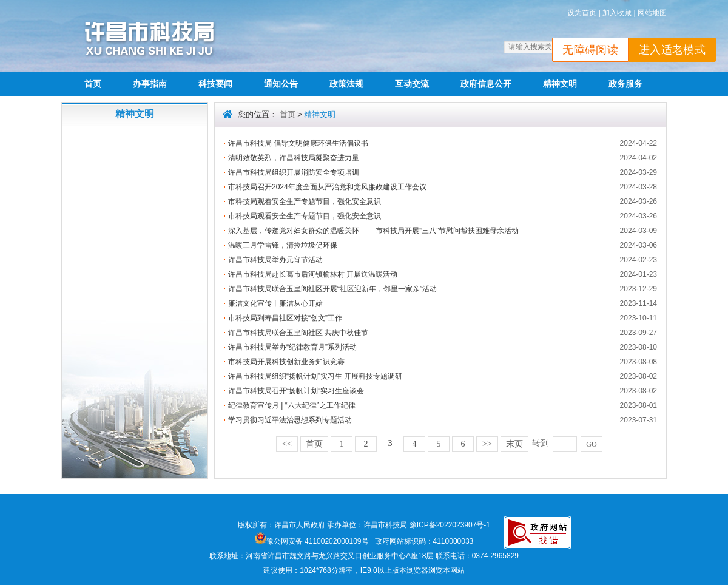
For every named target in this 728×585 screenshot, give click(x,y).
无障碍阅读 (590, 50)
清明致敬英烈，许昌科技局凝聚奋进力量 (294, 158)
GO (591, 444)
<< (287, 444)
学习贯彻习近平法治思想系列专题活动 (290, 420)
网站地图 (652, 13)
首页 (93, 84)
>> (487, 444)
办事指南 (150, 84)
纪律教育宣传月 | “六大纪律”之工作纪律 (292, 405)
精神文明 (560, 84)
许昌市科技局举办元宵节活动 (275, 260)
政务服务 (625, 84)
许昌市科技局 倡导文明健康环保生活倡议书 (298, 143)
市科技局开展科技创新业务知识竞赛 (286, 362)
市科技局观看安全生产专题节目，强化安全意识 (305, 201)
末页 (514, 444)
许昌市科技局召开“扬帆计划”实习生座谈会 (296, 391)
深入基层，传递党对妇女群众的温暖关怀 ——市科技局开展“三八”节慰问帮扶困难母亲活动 (373, 231)
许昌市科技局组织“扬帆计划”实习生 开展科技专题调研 (315, 376)
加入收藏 (617, 13)
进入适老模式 (672, 50)
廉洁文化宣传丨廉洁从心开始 (275, 303)
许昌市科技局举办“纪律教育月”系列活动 (292, 347)
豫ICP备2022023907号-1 (450, 525)
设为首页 (582, 13)
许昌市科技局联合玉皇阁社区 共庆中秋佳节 (298, 333)
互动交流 (412, 84)
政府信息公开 (486, 84)
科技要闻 (215, 84)
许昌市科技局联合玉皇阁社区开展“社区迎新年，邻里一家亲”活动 (332, 289)
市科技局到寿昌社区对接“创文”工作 (285, 318)
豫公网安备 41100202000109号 (312, 541)
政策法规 (346, 84)
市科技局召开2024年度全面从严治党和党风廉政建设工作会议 (327, 187)
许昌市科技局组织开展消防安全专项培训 (294, 172)
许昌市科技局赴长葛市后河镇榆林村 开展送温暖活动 (313, 274)
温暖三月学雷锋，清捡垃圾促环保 (283, 245)
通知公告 (281, 84)
